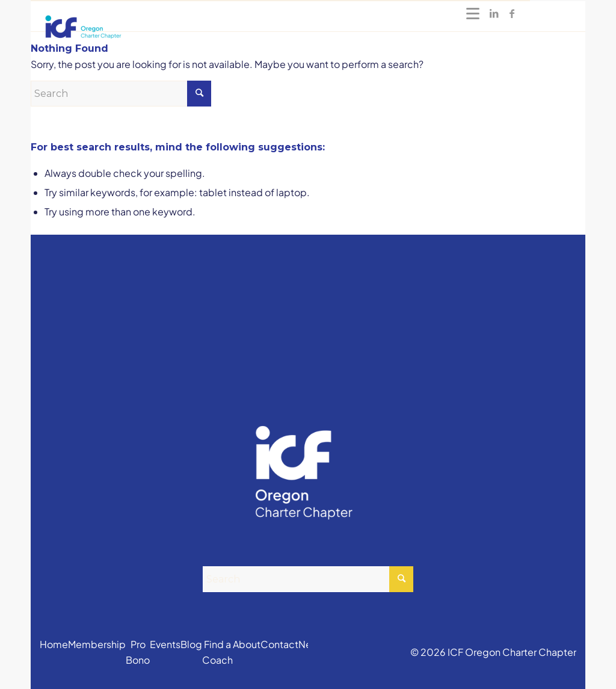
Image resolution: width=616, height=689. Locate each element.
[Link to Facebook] (512, 13)
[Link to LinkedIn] (494, 13)
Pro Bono (138, 652)
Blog (191, 644)
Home (54, 644)
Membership (97, 644)
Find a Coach (217, 652)
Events (165, 644)
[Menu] (473, 13)
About (247, 644)
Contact (279, 644)
